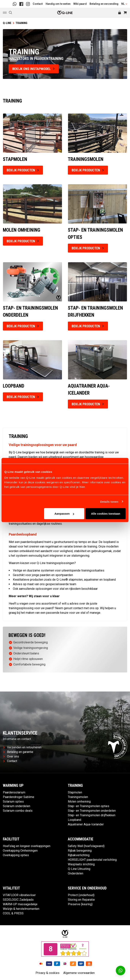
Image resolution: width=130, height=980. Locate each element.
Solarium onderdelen (17, 806)
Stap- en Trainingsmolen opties (89, 806)
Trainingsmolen (78, 797)
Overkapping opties (16, 855)
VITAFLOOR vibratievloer (19, 895)
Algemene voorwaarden (79, 973)
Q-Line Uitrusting (79, 869)
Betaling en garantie (18, 752)
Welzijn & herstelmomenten (21, 909)
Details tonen (109, 501)
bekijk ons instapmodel (33, 69)
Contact (38, 4)
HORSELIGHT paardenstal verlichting (92, 860)
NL (124, 4)
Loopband (75, 820)
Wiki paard (80, 4)
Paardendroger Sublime (19, 797)
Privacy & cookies (48, 973)
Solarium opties (13, 802)
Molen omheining (79, 802)
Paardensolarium (14, 792)
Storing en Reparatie (81, 900)
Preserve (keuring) (80, 904)
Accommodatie (81, 839)
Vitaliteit (11, 888)
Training (75, 785)
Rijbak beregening (80, 851)
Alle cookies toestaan (106, 514)
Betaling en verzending (104, 4)
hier (82, 487)
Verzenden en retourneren (22, 747)
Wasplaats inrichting (81, 864)
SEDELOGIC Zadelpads (18, 900)
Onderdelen (76, 873)
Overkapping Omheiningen (20, 851)
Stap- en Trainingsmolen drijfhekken (92, 815)
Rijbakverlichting (79, 855)
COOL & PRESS (13, 913)
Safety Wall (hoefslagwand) (86, 846)
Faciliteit (11, 839)
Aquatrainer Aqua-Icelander (86, 824)
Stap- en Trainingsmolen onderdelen (92, 811)
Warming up (13, 785)
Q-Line (7, 23)
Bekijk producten (23, 170)
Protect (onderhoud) (81, 895)
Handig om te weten (58, 4)
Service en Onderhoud (87, 888)
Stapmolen (75, 792)
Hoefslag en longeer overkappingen (27, 846)
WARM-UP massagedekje (20, 904)
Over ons (11, 756)
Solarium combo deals (18, 811)
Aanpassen (64, 514)
